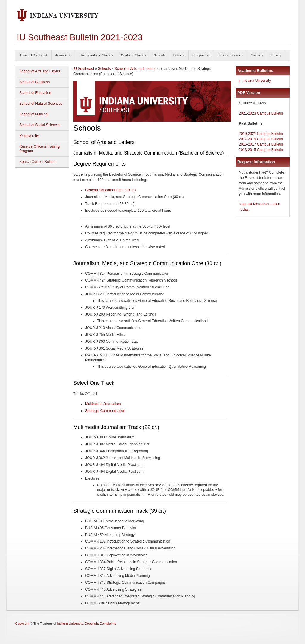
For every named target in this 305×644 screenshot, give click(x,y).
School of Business (35, 82)
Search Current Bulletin (38, 162)
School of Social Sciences (40, 125)
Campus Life (201, 55)
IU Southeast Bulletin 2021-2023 (80, 37)
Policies (179, 55)
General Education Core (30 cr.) (110, 190)
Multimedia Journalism (103, 404)
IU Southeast (84, 69)
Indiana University (257, 81)
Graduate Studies (133, 55)
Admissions (64, 55)
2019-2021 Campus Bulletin (261, 134)
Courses (257, 55)
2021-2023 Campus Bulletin (261, 113)
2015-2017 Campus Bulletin (261, 144)
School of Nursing (34, 114)
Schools (159, 55)
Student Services (231, 55)
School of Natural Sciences (41, 104)
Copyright (22, 623)
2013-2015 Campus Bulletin (261, 150)
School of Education (35, 93)
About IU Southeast (33, 55)
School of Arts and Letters (40, 71)
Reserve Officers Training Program (39, 149)
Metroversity (29, 136)
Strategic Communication (105, 411)
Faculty (276, 55)
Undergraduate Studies (96, 55)
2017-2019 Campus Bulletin (261, 139)
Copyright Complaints (100, 623)
